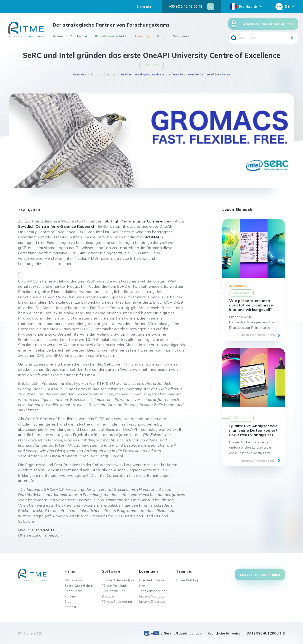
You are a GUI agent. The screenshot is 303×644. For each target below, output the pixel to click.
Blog (161, 36)
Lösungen (109, 74)
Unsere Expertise (152, 602)
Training (142, 36)
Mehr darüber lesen (258, 335)
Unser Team (74, 591)
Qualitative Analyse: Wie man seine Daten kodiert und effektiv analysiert (253, 430)
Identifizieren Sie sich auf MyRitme (268, 24)
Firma (70, 571)
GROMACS (153, 237)
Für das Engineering (117, 602)
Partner (70, 596)
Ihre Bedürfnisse (152, 580)
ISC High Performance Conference (136, 221)
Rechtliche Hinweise (224, 633)
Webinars (181, 36)
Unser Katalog (187, 580)
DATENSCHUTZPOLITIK (266, 633)
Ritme (58, 36)
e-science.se (43, 530)
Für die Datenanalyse (118, 580)
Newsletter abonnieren (260, 575)
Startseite (80, 74)
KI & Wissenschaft (111, 36)
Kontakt (144, 7)
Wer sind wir (74, 580)
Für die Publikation (116, 586)
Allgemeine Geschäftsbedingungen (173, 633)
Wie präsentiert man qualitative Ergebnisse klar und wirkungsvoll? (251, 305)
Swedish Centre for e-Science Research (57, 226)
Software (79, 36)
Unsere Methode (152, 596)
